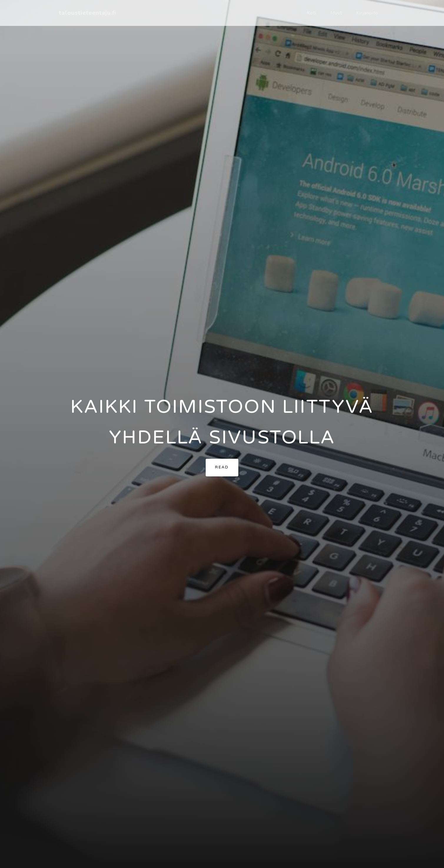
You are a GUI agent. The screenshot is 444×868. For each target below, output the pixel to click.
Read (222, 467)
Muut (336, 13)
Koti (312, 13)
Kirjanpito (367, 13)
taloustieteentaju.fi (88, 13)
